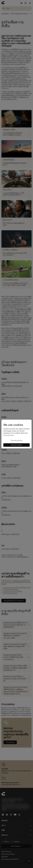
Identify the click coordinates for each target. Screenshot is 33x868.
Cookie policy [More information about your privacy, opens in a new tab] (10, 435)
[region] (16, 434)
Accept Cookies (16, 445)
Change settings (16, 440)
